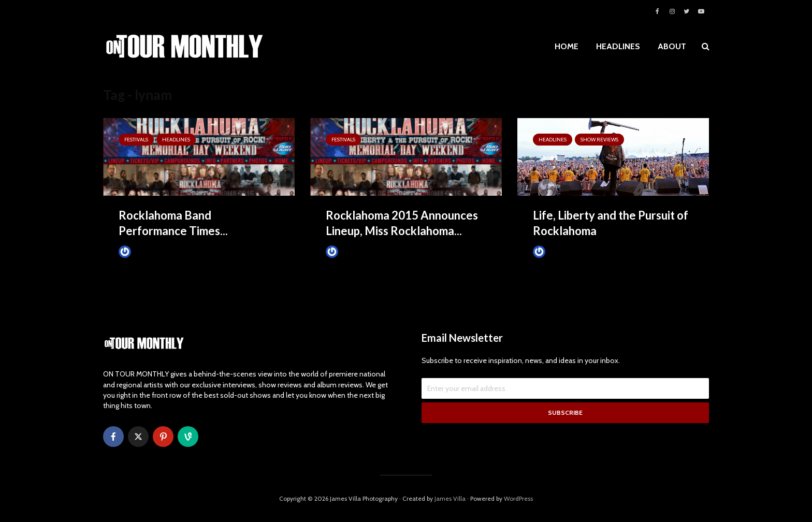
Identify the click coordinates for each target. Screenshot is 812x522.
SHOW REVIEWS (599, 140)
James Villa (142, 251)
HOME (567, 46)
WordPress (518, 498)
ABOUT (672, 46)
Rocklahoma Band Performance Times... (173, 223)
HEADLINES (618, 46)
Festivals (136, 140)
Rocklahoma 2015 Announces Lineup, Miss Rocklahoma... (402, 223)
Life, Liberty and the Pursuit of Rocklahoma (611, 223)
